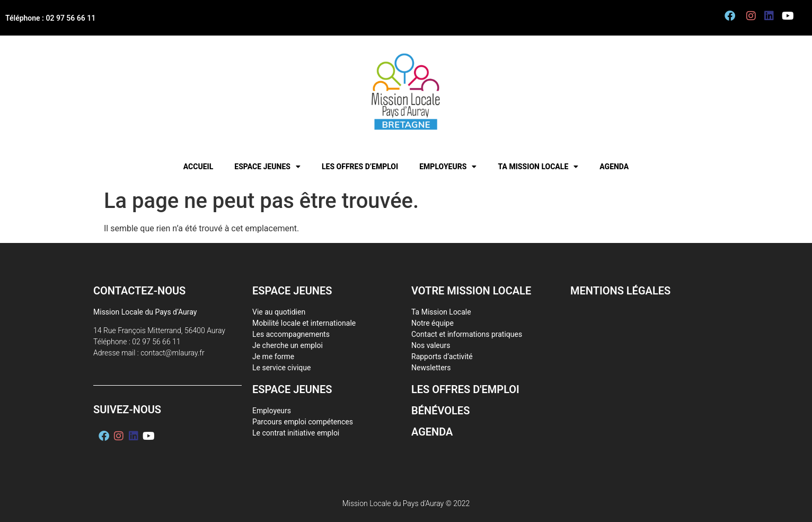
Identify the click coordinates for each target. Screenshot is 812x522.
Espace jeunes (267, 167)
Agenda (614, 167)
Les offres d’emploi (360, 167)
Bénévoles (440, 411)
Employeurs (448, 167)
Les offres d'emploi (465, 389)
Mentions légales (620, 291)
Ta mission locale (538, 167)
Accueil (198, 167)
